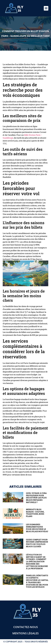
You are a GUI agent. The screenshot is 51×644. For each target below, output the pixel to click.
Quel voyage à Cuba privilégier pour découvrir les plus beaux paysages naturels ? (36, 498)
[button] (46, 8)
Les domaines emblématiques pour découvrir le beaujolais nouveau (37, 528)
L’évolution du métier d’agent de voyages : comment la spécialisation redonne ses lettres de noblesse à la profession (37, 562)
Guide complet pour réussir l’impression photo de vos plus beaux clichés (37, 543)
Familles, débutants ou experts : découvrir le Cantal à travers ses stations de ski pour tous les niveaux (37, 581)
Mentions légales (26, 633)
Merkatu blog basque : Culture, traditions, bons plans (35, 513)
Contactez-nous (26, 627)
